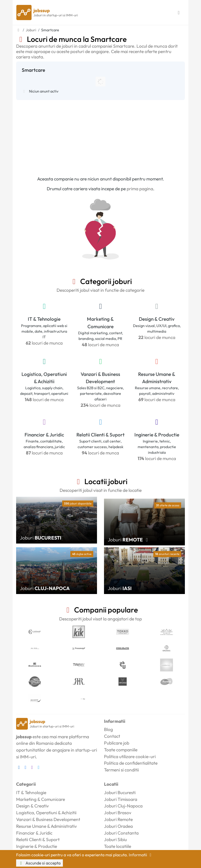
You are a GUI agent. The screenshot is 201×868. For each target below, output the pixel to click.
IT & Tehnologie (44, 319)
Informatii (141, 855)
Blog (108, 729)
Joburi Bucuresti (120, 792)
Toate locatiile (118, 846)
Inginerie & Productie (157, 435)
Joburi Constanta (121, 833)
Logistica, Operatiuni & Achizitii (44, 378)
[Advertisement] (100, 135)
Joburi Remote (118, 819)
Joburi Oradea (118, 826)
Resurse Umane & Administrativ (157, 378)
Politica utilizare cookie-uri (130, 756)
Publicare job (117, 743)
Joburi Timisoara (121, 799)
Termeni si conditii (121, 770)
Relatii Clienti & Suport (100, 435)
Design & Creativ (157, 319)
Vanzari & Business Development (100, 378)
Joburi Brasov (118, 813)
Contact (112, 736)
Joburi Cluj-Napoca (123, 806)
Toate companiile (121, 750)
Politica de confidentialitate (131, 763)
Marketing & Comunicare (100, 322)
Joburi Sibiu (115, 839)
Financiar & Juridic (44, 435)
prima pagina (140, 189)
